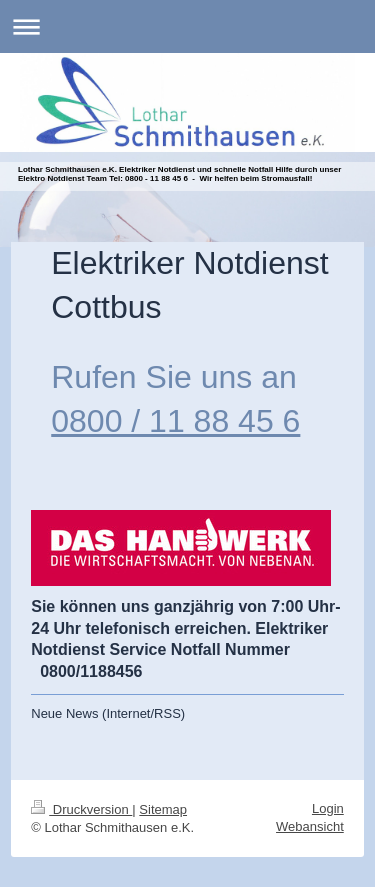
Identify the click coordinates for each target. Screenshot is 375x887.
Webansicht (310, 826)
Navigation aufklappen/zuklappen (187, 26)
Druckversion (81, 809)
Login (328, 808)
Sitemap (163, 809)
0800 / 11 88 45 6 (175, 421)
